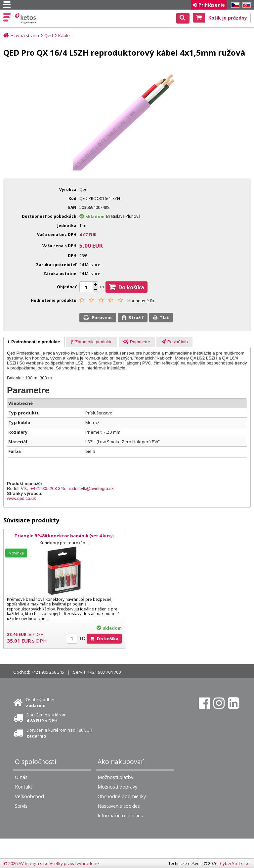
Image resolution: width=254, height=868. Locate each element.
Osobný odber (40, 702)
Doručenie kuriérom (46, 718)
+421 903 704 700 (104, 672)
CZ (234, 5)
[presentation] (34, 342)
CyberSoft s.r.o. (235, 863)
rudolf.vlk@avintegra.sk (91, 488)
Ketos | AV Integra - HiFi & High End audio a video (26, 19)
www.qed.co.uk (21, 498)
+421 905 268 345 (48, 488)
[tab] (34, 342)
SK (245, 5)
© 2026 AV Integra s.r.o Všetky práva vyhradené (51, 863)
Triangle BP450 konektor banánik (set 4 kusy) (64, 536)
